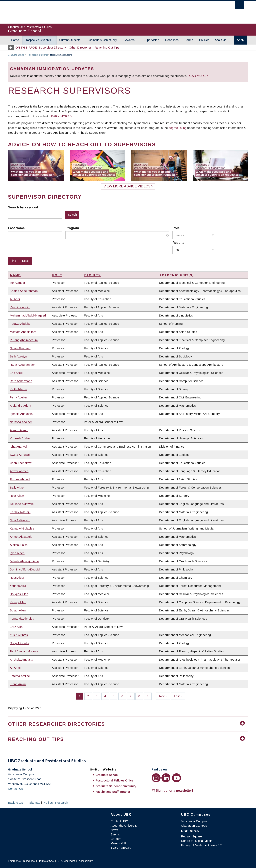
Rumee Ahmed (20, 479)
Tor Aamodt (17, 283)
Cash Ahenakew (21, 463)
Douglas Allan (19, 594)
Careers (116, 839)
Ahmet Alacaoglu (21, 537)
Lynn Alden (17, 553)
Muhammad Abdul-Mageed (28, 315)
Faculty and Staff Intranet (113, 792)
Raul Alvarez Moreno (24, 651)
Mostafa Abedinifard (23, 332)
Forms (189, 40)
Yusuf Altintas (19, 635)
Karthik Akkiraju (20, 512)
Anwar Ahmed (19, 471)
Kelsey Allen (18, 602)
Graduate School (16, 55)
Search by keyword (23, 207)
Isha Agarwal (18, 446)
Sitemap (35, 803)
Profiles (48, 803)
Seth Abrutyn (18, 356)
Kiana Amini (18, 684)
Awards (130, 40)
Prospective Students (38, 40)
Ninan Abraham (20, 348)
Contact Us (15, 789)
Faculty (92, 275)
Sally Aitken (18, 487)
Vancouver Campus (194, 821)
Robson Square (191, 836)
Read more (197, 76)
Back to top (17, 803)
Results (178, 243)
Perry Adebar (19, 397)
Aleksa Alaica (19, 545)
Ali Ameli (16, 668)
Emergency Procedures (21, 861)
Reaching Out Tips (107, 47)
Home (15, 40)
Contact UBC (119, 821)
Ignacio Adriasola (21, 414)
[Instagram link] (156, 778)
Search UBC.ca (121, 848)
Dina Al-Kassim (20, 520)
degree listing (177, 128)
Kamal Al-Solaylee (22, 528)
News (114, 830)
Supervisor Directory (52, 47)
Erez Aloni (17, 627)
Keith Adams (18, 389)
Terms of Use (46, 861)
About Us (221, 40)
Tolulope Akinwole (22, 504)
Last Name (16, 228)
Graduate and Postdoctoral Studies (128, 761)
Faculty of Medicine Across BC (201, 845)
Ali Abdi (15, 299)
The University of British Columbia (16, 12)
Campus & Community (103, 40)
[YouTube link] (176, 778)
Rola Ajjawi (17, 496)
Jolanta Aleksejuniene (24, 561)
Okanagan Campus (194, 826)
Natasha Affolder (21, 422)
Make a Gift (118, 843)
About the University (124, 826)
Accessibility (86, 861)
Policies (204, 40)
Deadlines (172, 40)
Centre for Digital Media (197, 841)
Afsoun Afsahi (19, 430)
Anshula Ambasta (21, 659)
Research (62, 803)
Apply (241, 40)
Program (72, 228)
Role (176, 228)
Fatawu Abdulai (20, 324)
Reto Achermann (21, 381)
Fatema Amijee (20, 676)
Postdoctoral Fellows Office (114, 780)
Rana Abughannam (23, 365)
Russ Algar (17, 578)
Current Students (70, 40)
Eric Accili (16, 373)
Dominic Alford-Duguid (25, 569)
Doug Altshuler (20, 643)
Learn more (59, 116)
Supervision (151, 40)
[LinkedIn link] (166, 778)
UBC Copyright (66, 861)
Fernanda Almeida (22, 619)
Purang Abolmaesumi (24, 340)
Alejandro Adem (20, 406)
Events (115, 834)
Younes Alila (18, 586)
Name (15, 275)
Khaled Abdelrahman (24, 291)
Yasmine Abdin (20, 307)
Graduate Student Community (116, 786)
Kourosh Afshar (20, 438)
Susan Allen (18, 610)
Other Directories (80, 47)
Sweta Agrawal (20, 455)
